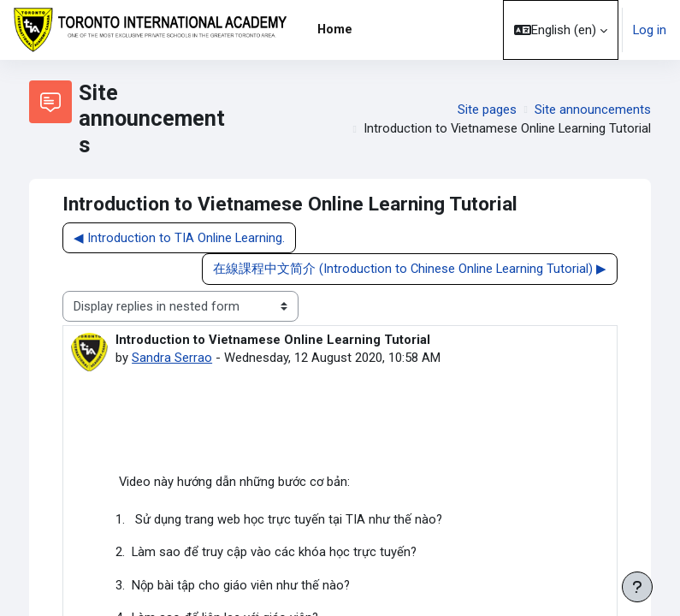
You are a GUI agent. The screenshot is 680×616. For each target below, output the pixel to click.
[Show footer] (637, 587)
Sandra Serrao (172, 358)
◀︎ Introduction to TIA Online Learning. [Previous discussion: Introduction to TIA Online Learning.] (179, 238)
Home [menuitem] (335, 29)
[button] (561, 30)
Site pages (487, 110)
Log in (650, 30)
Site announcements (593, 110)
